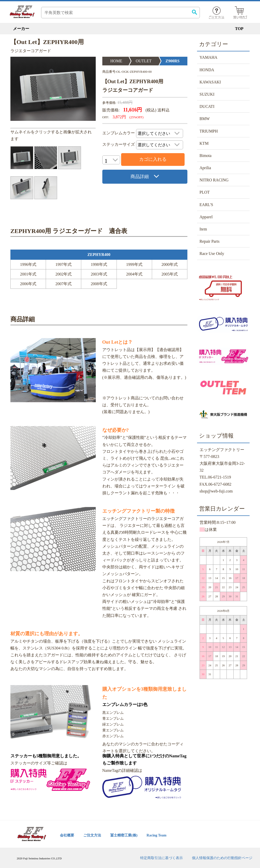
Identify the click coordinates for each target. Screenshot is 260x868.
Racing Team (156, 835)
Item (203, 229)
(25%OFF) (136, 117)
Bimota (206, 156)
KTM (204, 143)
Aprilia (205, 168)
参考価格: (109, 103)
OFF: (106, 117)
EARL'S (206, 205)
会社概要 (67, 835)
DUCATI (207, 106)
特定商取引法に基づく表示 (161, 858)
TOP (239, 29)
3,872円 (119, 117)
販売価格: (111, 110)
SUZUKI (207, 94)
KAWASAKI (210, 82)
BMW (205, 119)
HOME (116, 61)
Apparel (206, 217)
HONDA (207, 70)
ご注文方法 (92, 835)
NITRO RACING (214, 180)
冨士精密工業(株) (124, 835)
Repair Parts (210, 241)
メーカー (21, 29)
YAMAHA (208, 57)
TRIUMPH (209, 131)
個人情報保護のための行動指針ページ (222, 858)
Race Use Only (212, 254)
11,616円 (133, 110)
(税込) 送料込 (158, 110)
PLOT (205, 192)
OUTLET (143, 61)
